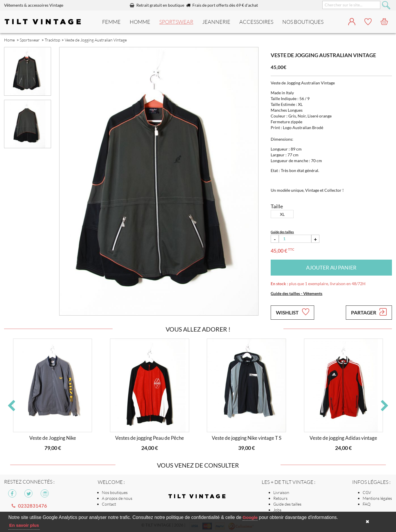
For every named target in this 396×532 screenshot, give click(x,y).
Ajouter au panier (331, 267)
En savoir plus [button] (24, 525)
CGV (367, 492)
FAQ (367, 504)
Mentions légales (377, 498)
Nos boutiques (115, 492)
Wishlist (292, 312)
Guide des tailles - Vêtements (296, 293)
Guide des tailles (287, 504)
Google (250, 517)
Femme (111, 22)
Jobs (277, 510)
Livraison (281, 492)
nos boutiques (303, 22)
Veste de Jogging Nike (53, 438)
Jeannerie (216, 22)
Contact (109, 504)
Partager (369, 312)
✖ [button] (367, 522)
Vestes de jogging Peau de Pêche (150, 438)
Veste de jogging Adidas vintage (343, 438)
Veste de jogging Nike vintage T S (247, 438)
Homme (140, 22)
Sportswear (176, 22)
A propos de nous (117, 498)
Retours (280, 498)
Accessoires (256, 22)
